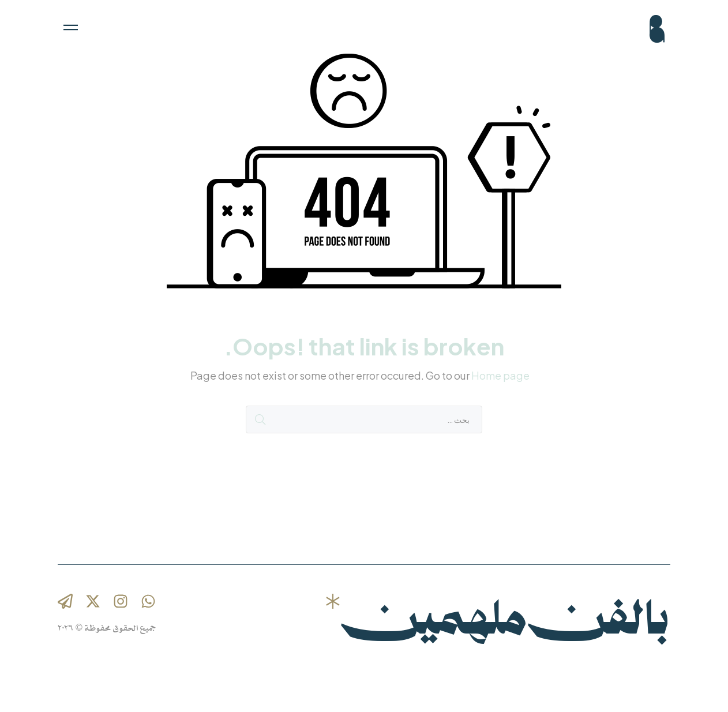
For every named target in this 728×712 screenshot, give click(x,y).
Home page (500, 375)
